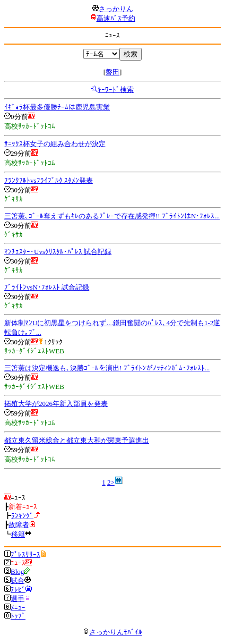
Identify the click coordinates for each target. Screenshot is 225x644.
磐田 (112, 72)
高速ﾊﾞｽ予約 (116, 18)
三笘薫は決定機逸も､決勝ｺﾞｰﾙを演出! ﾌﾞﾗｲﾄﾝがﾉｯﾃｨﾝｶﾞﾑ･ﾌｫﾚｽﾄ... (107, 368)
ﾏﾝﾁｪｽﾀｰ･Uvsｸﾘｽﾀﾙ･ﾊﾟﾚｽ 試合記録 (58, 252)
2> (111, 482)
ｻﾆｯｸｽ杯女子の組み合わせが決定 (55, 144)
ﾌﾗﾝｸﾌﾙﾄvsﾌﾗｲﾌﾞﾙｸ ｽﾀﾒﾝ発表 (49, 180)
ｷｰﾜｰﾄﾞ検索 (116, 90)
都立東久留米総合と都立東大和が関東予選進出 (77, 440)
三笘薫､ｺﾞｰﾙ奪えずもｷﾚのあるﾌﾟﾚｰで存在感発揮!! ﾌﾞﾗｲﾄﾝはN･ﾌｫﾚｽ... (112, 216)
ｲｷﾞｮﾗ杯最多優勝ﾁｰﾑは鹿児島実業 (57, 107)
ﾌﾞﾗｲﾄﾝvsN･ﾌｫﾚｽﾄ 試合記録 (47, 287)
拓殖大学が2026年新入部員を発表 (56, 404)
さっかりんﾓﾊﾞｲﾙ (112, 632)
